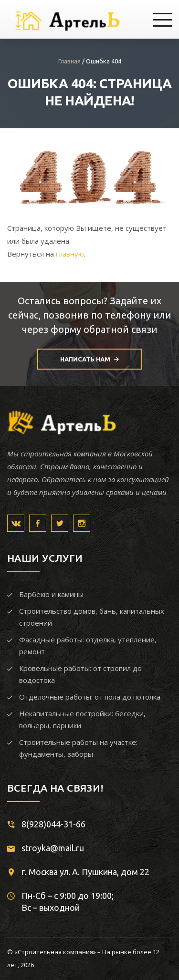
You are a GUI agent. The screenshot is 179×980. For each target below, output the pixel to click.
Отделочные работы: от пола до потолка (90, 697)
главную (70, 254)
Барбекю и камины (51, 594)
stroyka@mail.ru (53, 848)
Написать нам (89, 359)
